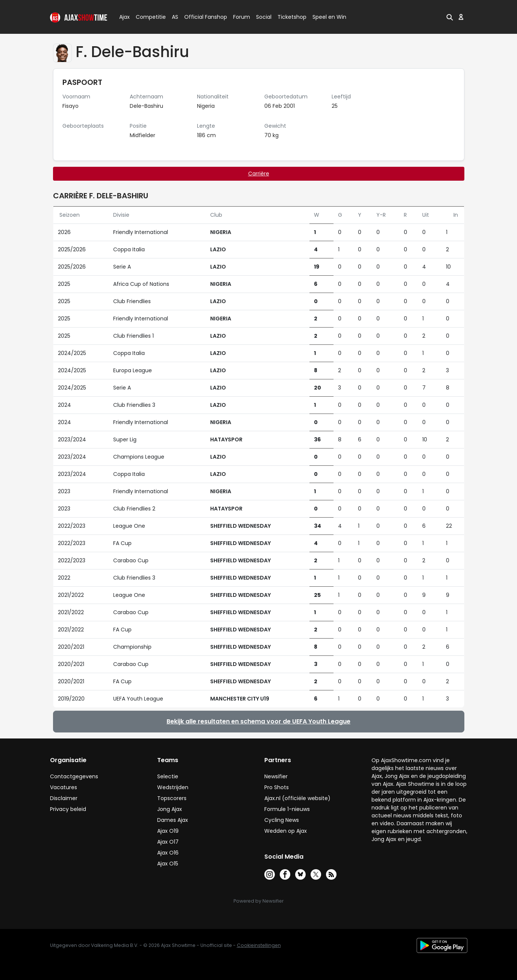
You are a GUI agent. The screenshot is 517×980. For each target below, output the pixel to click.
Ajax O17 (168, 842)
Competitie (148, 17)
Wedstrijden (173, 787)
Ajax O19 (168, 831)
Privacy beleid (68, 809)
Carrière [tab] (259, 174)
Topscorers (172, 798)
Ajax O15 (168, 864)
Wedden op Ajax (286, 831)
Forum (242, 17)
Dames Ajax (173, 820)
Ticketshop (292, 17)
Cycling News (282, 820)
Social (263, 17)
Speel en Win (329, 17)
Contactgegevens (74, 776)
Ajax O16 (168, 853)
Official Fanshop (201, 17)
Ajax (124, 17)
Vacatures (64, 787)
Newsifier (276, 776)
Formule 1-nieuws (287, 809)
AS (175, 17)
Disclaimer (64, 798)
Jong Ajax (170, 809)
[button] (450, 17)
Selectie (168, 776)
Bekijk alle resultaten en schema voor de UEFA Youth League (258, 721)
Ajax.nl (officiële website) (297, 798)
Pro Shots (277, 787)
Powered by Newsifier (258, 901)
